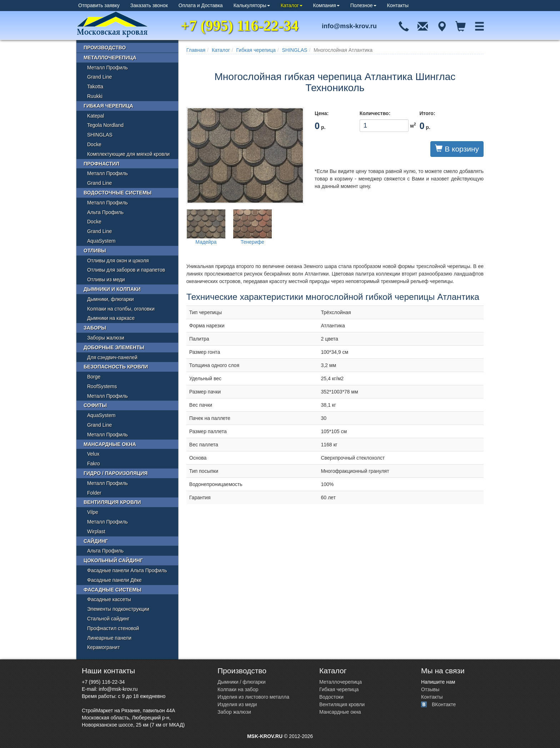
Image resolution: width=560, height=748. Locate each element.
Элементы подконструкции (118, 609)
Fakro (94, 464)
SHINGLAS (295, 50)
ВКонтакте (444, 704)
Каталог (292, 5)
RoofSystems (102, 386)
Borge (94, 377)
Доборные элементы (114, 347)
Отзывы (430, 689)
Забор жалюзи (234, 712)
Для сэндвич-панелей (112, 357)
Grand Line (99, 77)
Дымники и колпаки (112, 289)
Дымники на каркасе (111, 318)
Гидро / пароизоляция (116, 473)
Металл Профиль (107, 68)
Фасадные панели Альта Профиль (127, 570)
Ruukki (95, 96)
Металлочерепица (110, 58)
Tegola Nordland (105, 125)
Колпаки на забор (238, 689)
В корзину (457, 149)
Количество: (375, 113)
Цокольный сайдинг (113, 560)
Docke (94, 144)
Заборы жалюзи (106, 338)
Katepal (96, 116)
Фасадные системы (112, 590)
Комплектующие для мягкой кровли (128, 154)
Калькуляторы (252, 5)
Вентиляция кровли (112, 502)
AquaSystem (101, 241)
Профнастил (101, 164)
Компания (326, 5)
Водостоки (331, 697)
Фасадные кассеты (109, 599)
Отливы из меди (106, 279)
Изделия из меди (237, 704)
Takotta (95, 86)
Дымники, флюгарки (111, 299)
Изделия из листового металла (253, 697)
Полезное (363, 5)
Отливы (95, 251)
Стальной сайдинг (108, 619)
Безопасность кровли (116, 367)
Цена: (322, 113)
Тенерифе (252, 227)
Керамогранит (104, 647)
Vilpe (93, 512)
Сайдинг (96, 541)
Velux (93, 454)
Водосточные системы (117, 193)
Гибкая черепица (256, 50)
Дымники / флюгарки (242, 682)
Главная (196, 50)
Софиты (95, 405)
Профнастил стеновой (113, 628)
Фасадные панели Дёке (114, 580)
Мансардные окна (110, 444)
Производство (105, 48)
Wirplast (96, 531)
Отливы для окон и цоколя (118, 261)
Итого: (427, 113)
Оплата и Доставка (201, 5)
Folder (94, 493)
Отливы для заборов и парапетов (126, 270)
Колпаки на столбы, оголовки (121, 309)
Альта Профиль (105, 212)
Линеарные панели (109, 638)
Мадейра (206, 227)
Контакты (398, 5)
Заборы (95, 328)
